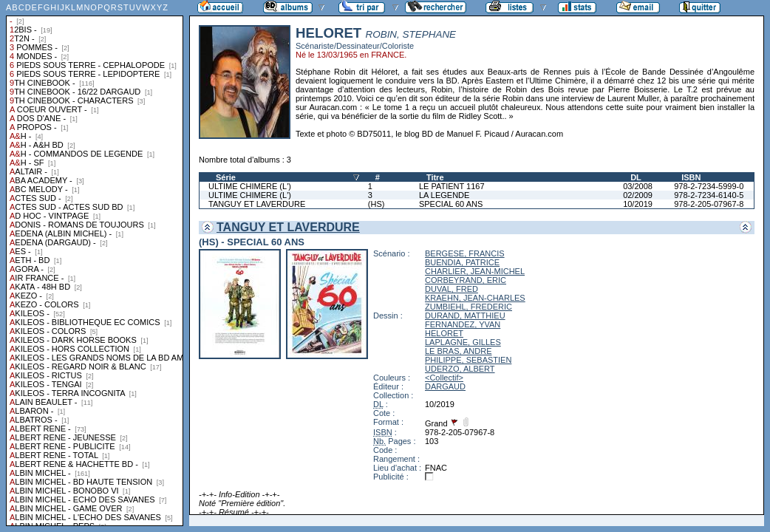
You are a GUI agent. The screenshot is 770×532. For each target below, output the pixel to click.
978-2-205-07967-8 (709, 204)
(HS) (377, 204)
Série (226, 177)
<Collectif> (444, 378)
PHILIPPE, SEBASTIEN (468, 360)
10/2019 (638, 204)
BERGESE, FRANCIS (465, 253)
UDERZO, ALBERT (460, 369)
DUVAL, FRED (452, 289)
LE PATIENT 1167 (452, 186)
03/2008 (638, 186)
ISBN (691, 177)
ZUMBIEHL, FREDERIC (469, 307)
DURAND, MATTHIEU (465, 316)
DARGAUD (445, 386)
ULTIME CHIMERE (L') (250, 186)
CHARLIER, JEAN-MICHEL (475, 271)
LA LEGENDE (444, 195)
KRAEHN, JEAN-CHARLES (475, 298)
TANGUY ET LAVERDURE (257, 204)
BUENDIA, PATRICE (462, 262)
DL (636, 177)
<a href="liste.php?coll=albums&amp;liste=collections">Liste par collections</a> (95, 263)
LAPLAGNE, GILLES (463, 342)
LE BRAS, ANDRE (458, 351)
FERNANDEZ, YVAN (463, 324)
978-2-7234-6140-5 (709, 195)
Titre (435, 177)
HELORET (444, 333)
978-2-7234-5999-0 (709, 186)
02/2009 (638, 195)
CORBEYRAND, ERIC (466, 280)
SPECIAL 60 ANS (451, 204)
